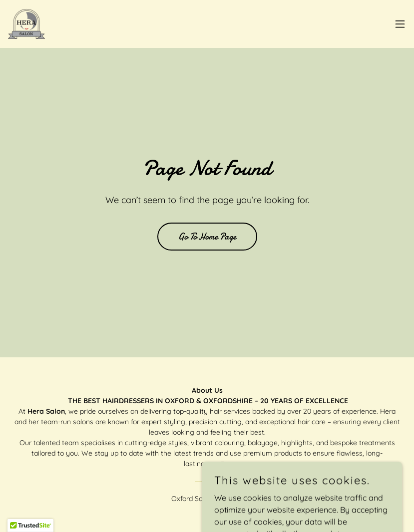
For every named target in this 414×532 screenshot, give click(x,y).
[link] (26, 24)
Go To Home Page (207, 237)
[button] (400, 24)
